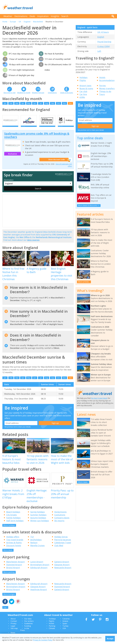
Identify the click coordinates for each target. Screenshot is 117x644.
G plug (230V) (104, 46)
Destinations (21, 16)
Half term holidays (15, 524)
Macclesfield (38, 22)
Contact (14, 624)
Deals (32, 16)
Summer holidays (38, 518)
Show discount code (56, 163)
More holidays (9, 529)
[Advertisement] (75, 7)
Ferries (102, 86)
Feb (11, 103)
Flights (83, 80)
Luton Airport (37, 565)
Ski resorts (59, 524)
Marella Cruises (37, 549)
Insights (55, 16)
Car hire (83, 94)
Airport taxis (85, 86)
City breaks (12, 518)
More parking (9, 575)
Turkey (65, 629)
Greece (65, 624)
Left (99, 51)
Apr (23, 103)
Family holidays (13, 521)
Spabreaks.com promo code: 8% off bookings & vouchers (37, 138)
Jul (41, 103)
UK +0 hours (103, 32)
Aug (47, 103)
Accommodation (107, 80)
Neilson (34, 546)
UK (20, 22)
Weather (8, 16)
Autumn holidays (38, 521)
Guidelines (28, 627)
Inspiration (43, 16)
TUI (32, 540)
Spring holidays (38, 515)
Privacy (13, 627)
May (29, 103)
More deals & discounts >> (89, 205)
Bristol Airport (13, 571)
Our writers (29, 624)
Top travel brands (15, 543)
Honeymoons (60, 515)
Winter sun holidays (40, 524)
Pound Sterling (104, 42)
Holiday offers (13, 540)
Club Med (59, 549)
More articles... (84, 282)
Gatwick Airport (62, 565)
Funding (28, 629)
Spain (65, 627)
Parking (52, 629)
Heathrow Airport (39, 593)
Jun (35, 103)
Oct (58, 103)
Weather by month (24, 93)
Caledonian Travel (63, 546)
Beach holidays (13, 515)
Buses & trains (86, 88)
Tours (102, 94)
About (13, 622)
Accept (110, 639)
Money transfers (107, 88)
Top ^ (5, 611)
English (101, 37)
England (27, 22)
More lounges (9, 597)
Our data (28, 622)
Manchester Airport (15, 565)
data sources (33, 243)
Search (65, 16)
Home (5, 22)
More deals (8, 553)
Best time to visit (10, 93)
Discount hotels (14, 549)
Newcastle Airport (63, 571)
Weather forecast (38, 93)
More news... (83, 482)
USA (64, 632)
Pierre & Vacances (63, 543)
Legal (13, 629)
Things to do (105, 91)
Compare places (62, 521)
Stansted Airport (14, 568)
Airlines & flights (14, 546)
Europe (13, 22)
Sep (53, 103)
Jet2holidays (36, 543)
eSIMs (82, 97)
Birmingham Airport (40, 568)
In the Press (25, 633)
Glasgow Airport (62, 568)
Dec (70, 103)
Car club (83, 91)
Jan (5, 103)
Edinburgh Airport (39, 571)
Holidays (83, 77)
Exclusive (13, 157)
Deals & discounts (67, 93)
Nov (64, 103)
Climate (52, 632)
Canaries (66, 622)
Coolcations (60, 518)
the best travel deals (99, 398)
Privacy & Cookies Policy (43, 640)
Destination (9, 183)
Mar (17, 103)
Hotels (102, 77)
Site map (14, 632)
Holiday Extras (61, 540)
